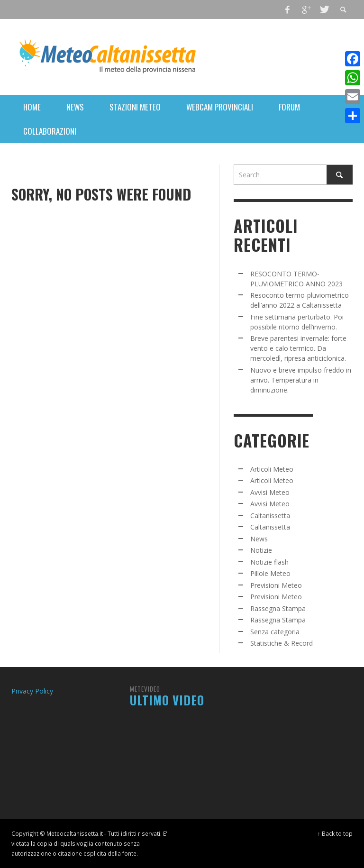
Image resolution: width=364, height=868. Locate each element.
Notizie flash (269, 562)
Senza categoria (275, 632)
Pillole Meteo (270, 573)
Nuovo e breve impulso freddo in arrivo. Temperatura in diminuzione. (301, 380)
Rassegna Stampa (278, 608)
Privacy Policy (32, 691)
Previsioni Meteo (276, 585)
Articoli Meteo (272, 469)
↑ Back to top (335, 833)
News (259, 539)
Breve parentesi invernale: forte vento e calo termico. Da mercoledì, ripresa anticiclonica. (298, 348)
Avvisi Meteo (270, 492)
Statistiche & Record (282, 643)
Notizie (261, 550)
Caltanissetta (270, 516)
